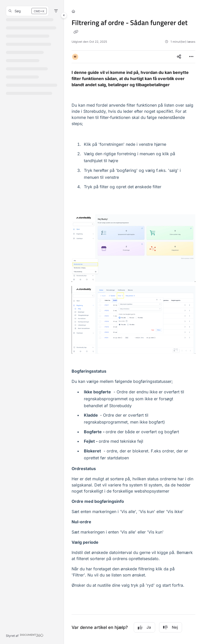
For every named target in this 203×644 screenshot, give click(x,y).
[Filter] (56, 11)
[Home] (73, 12)
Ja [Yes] (144, 627)
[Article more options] (191, 57)
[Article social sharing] (179, 57)
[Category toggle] (64, 15)
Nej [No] (171, 627)
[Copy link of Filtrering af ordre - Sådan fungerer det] (76, 32)
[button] (27, 11)
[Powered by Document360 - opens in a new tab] (25, 635)
